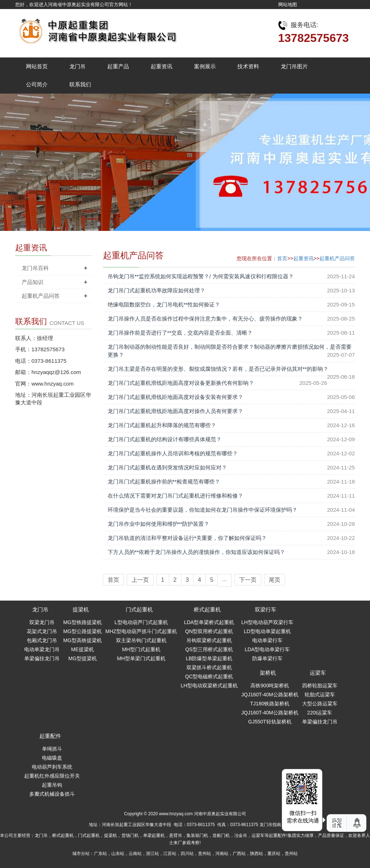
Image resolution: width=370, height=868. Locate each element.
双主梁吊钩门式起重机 (141, 640)
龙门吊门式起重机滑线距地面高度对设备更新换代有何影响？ (181, 383)
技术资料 (248, 66)
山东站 (118, 854)
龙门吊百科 (35, 268)
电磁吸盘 (52, 758)
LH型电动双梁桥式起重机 (209, 686)
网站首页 (37, 66)
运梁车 (318, 673)
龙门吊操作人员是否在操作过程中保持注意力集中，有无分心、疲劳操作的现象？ (205, 319)
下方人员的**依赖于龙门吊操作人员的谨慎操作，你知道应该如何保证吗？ (197, 552)
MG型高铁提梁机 (83, 640)
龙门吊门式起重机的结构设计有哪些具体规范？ (165, 439)
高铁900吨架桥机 (270, 686)
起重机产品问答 (337, 258)
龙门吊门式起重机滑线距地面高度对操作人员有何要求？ (175, 411)
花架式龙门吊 (42, 631)
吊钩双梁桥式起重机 (209, 640)
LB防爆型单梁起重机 (209, 658)
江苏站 (170, 854)
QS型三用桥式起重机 (209, 649)
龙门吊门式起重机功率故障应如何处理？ (156, 290)
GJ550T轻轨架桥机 (270, 722)
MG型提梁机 (83, 658)
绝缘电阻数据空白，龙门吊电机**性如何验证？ (164, 304)
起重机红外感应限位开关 (52, 776)
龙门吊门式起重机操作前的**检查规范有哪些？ (164, 482)
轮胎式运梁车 (320, 695)
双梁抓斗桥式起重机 (209, 667)
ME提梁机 (83, 649)
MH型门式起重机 (141, 649)
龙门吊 (78, 66)
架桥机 (268, 673)
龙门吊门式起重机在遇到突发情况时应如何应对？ (167, 467)
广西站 (239, 854)
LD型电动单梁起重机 (267, 631)
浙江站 (152, 854)
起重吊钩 (52, 785)
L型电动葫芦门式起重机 (141, 622)
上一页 (140, 580)
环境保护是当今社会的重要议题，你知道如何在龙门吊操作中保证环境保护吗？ (203, 510)
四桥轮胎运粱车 (320, 686)
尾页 (275, 580)
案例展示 (205, 66)
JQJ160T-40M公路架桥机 (270, 695)
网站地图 (288, 5)
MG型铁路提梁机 (83, 622)
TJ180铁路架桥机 (270, 704)
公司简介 (37, 84)
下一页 (248, 580)
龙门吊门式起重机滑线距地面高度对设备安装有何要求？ (175, 397)
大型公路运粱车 (320, 704)
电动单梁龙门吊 (42, 649)
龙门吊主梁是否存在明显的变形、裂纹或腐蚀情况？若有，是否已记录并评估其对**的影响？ (218, 369)
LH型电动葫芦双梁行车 (267, 622)
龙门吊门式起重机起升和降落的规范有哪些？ (162, 425)
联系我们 (80, 84)
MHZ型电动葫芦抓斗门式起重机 (141, 631)
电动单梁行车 (267, 640)
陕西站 (257, 854)
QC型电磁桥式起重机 (209, 676)
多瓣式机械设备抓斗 (52, 794)
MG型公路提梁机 (83, 631)
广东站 (100, 854)
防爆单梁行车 (267, 658)
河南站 (222, 854)
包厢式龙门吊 (42, 640)
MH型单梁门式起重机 (141, 658)
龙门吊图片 (294, 66)
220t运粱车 (320, 713)
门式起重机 (139, 609)
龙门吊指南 (270, 825)
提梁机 (81, 609)
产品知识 (33, 282)
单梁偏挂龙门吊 (42, 658)
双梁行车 (266, 609)
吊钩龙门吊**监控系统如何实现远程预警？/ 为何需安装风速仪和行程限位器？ (201, 276)
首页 (282, 258)
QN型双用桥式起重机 (209, 631)
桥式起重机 (207, 609)
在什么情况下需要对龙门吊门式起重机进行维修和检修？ (175, 496)
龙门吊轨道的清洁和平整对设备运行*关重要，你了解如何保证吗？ (187, 538)
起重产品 (118, 66)
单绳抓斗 (52, 749)
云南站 (135, 854)
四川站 (187, 854)
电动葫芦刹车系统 (52, 767)
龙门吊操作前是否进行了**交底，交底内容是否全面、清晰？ (180, 333)
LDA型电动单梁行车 (267, 649)
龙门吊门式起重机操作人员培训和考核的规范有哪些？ (173, 453)
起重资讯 (162, 66)
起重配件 (50, 736)
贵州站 (205, 854)
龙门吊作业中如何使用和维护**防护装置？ (159, 524)
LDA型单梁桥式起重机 (209, 622)
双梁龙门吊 (42, 622)
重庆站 (274, 854)
